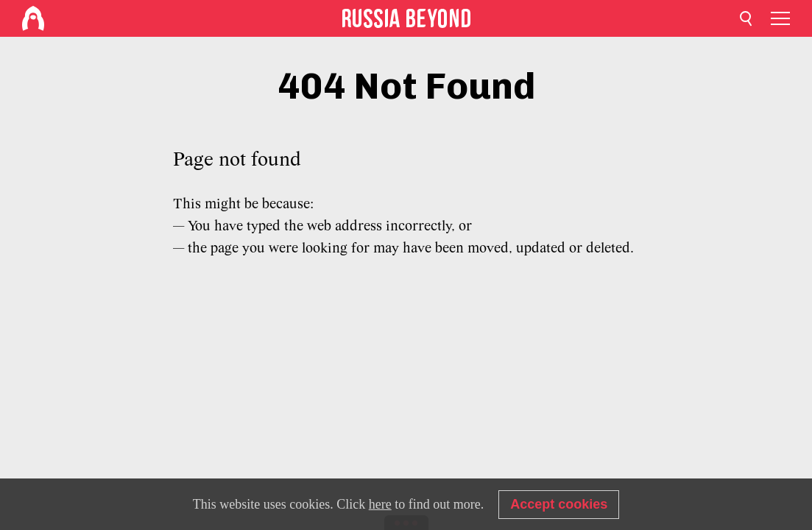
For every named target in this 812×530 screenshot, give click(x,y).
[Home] (33, 18)
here (380, 504)
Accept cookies (559, 504)
